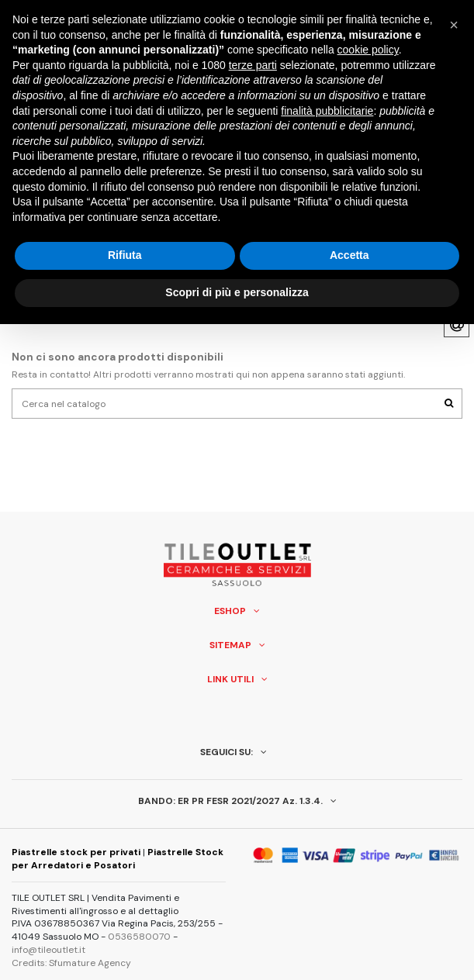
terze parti (253, 65)
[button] (454, 25)
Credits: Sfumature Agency (71, 963)
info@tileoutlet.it (48, 950)
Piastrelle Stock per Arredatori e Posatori (118, 859)
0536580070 (139, 937)
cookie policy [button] (368, 50)
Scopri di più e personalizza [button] (237, 292)
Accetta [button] (349, 255)
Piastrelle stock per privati (76, 852)
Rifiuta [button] (125, 255)
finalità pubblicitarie (327, 111)
